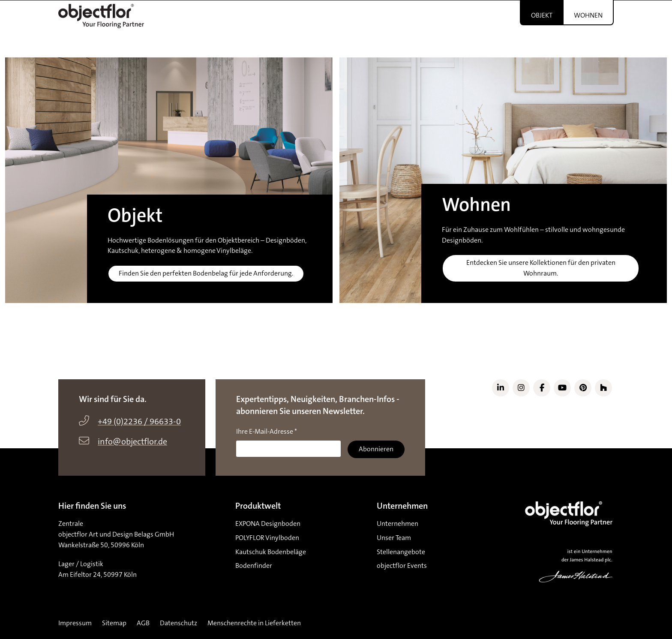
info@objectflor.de (132, 442)
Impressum (75, 623)
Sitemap (114, 623)
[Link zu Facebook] (542, 388)
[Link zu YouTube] (562, 388)
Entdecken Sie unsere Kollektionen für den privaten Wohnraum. (541, 268)
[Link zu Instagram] (521, 388)
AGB (143, 623)
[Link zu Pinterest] (583, 388)
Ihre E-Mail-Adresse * (267, 432)
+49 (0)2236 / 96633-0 (139, 422)
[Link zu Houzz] (603, 388)
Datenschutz (178, 623)
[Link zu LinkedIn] (501, 388)
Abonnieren (376, 449)
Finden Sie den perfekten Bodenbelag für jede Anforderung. (206, 273)
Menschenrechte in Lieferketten (254, 623)
